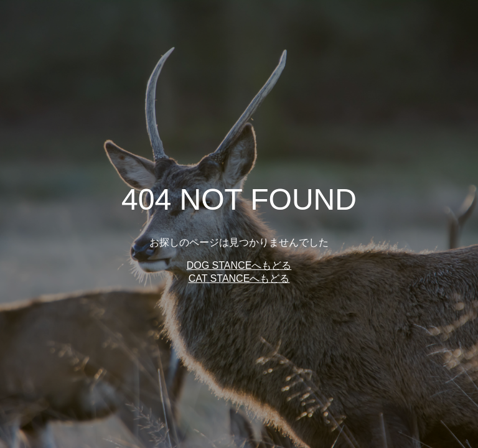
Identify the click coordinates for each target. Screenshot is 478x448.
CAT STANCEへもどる (239, 278)
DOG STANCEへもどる (239, 265)
